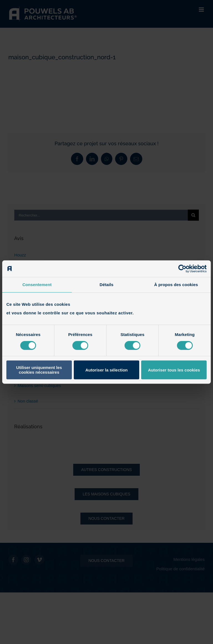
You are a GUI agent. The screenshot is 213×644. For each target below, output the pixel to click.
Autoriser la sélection (107, 370)
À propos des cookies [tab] (176, 285)
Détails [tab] (106, 285)
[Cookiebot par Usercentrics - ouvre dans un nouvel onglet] (182, 269)
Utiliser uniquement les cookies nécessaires (39, 370)
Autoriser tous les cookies (174, 370)
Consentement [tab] (37, 285)
